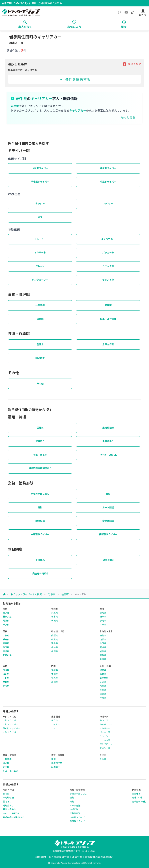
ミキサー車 (40, 252)
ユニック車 (108, 266)
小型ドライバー (108, 182)
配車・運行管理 (108, 319)
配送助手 (40, 358)
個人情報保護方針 (59, 857)
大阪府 (6, 635)
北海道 (103, 659)
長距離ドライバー (108, 534)
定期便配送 (108, 521)
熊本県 (103, 674)
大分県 (103, 682)
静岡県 (103, 621)
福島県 (103, 635)
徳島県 (54, 678)
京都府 (6, 643)
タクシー (40, 203)
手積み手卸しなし (40, 494)
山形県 (103, 639)
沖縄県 (103, 698)
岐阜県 (103, 617)
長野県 (54, 651)
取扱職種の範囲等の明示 (99, 857)
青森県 (103, 655)
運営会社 (77, 857)
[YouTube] (126, 12)
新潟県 (54, 639)
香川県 (54, 674)
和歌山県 (7, 655)
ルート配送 (108, 507)
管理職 (108, 305)
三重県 (103, 625)
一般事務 (40, 305)
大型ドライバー (40, 168)
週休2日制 (108, 560)
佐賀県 (103, 694)
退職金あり (108, 441)
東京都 (6, 613)
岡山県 (6, 674)
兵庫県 (6, 639)
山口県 (6, 678)
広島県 (6, 670)
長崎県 (103, 690)
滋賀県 (6, 647)
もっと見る (128, 117)
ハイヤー (108, 203)
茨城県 (54, 621)
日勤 (40, 507)
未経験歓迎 (108, 428)
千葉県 (6, 625)
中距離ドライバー (40, 534)
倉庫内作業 (108, 344)
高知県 (54, 682)
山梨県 (54, 635)
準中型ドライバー (40, 182)
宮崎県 (103, 686)
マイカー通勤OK (108, 455)
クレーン (40, 266)
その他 (40, 383)
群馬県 (54, 613)
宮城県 (103, 647)
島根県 (6, 686)
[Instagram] (120, 12)
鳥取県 (6, 682)
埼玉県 (6, 621)
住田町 (65, 594)
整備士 (40, 344)
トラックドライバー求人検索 (26, 594)
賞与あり (40, 441)
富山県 (54, 643)
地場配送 (40, 521)
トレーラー (40, 239)
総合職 (40, 319)
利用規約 (41, 857)
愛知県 (103, 613)
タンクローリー (40, 280)
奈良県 (6, 651)
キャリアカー (108, 239)
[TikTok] (133, 12)
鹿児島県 (104, 678)
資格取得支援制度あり (40, 468)
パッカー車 (108, 252)
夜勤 (108, 494)
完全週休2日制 (40, 573)
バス (40, 217)
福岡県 (103, 670)
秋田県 (103, 643)
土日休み (40, 560)
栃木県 (54, 617)
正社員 (40, 428)
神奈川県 (7, 617)
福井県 (54, 647)
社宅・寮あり (40, 455)
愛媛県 (54, 670)
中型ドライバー (108, 168)
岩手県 (52, 594)
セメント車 (108, 280)
